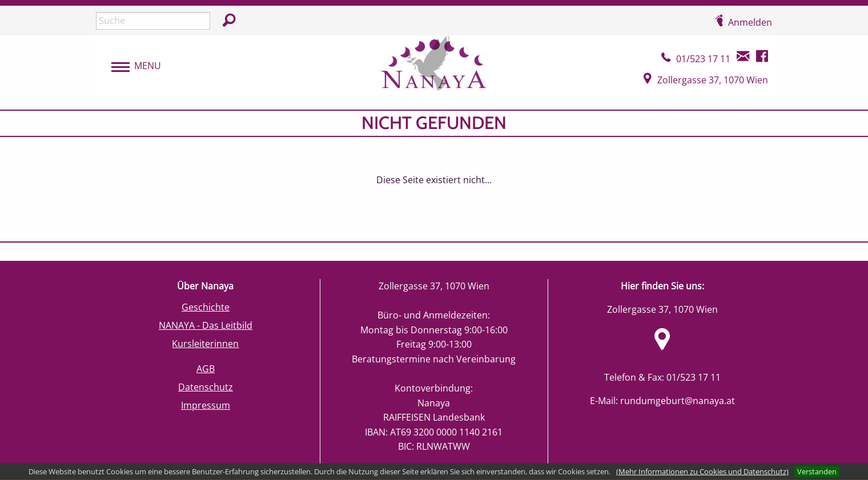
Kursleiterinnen (205, 344)
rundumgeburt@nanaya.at (678, 401)
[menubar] (130, 66)
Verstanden (817, 471)
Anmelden (750, 22)
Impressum (206, 405)
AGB (206, 369)
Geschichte (206, 307)
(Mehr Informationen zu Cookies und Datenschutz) (702, 471)
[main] (434, 176)
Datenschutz (206, 387)
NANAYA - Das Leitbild (206, 325)
